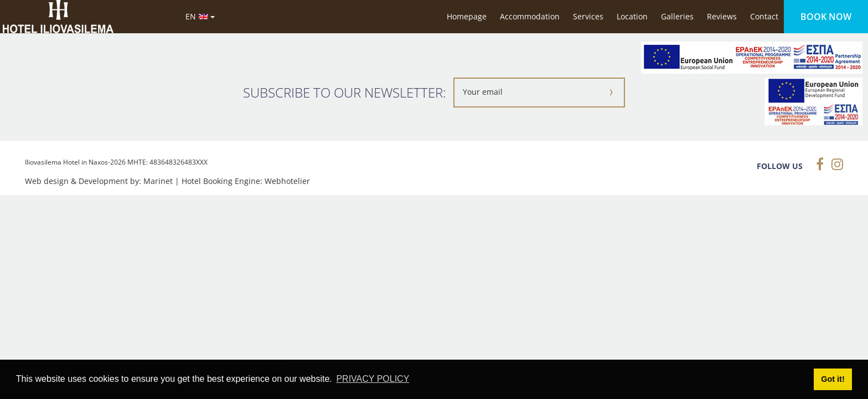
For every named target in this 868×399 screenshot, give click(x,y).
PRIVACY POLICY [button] (373, 379)
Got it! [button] (833, 379)
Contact (764, 16)
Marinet (158, 181)
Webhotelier (287, 181)
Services (588, 16)
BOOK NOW (826, 17)
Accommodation (530, 16)
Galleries (677, 16)
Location (632, 16)
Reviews (722, 16)
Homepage (467, 16)
